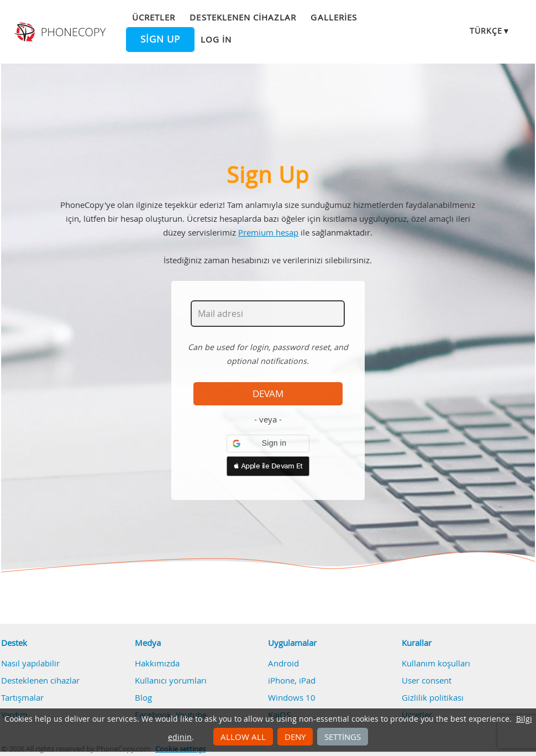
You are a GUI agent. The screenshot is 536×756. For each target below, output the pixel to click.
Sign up (160, 39)
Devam (268, 394)
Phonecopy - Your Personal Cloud (61, 32)
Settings (343, 737)
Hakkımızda (157, 663)
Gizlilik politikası (433, 697)
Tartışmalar (22, 697)
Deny (295, 737)
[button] (268, 444)
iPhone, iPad (292, 680)
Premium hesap (268, 232)
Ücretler (154, 17)
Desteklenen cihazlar (243, 17)
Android (283, 663)
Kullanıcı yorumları (171, 680)
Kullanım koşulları (436, 663)
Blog (143, 697)
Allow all (243, 737)
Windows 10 (292, 697)
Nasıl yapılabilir (30, 663)
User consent (427, 680)
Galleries (333, 17)
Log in (216, 39)
